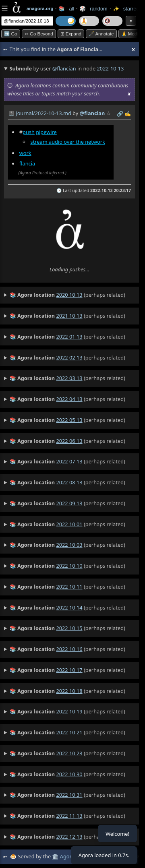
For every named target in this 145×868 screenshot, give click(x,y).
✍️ (128, 114)
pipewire (46, 132)
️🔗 (120, 114)
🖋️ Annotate (101, 34)
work (25, 153)
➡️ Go (11, 34)
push (29, 132)
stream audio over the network (68, 142)
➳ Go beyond (39, 34)
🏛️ (55, 856)
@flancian (64, 68)
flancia (27, 163)
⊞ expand (71, 34)
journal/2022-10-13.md (43, 113)
